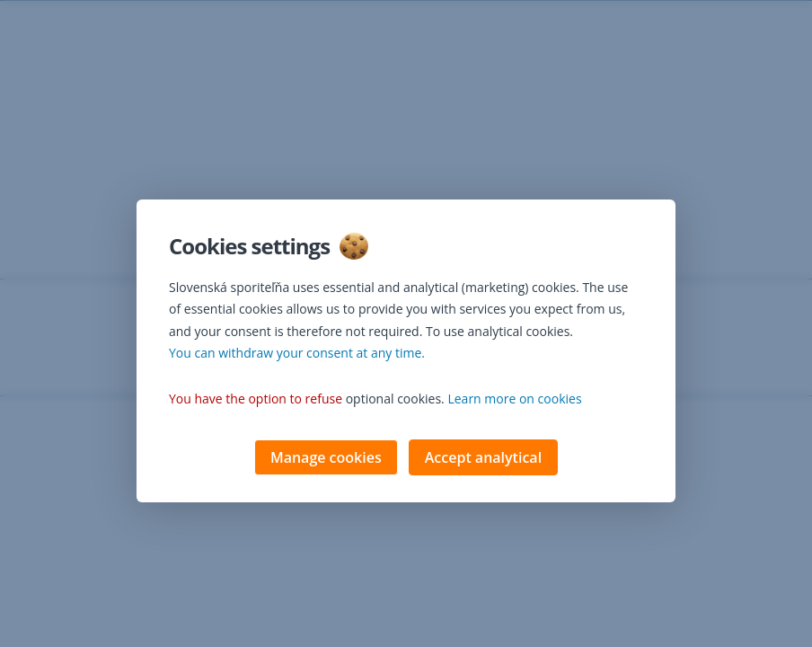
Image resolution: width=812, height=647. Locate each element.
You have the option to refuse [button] (256, 400)
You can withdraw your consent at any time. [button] (297, 355)
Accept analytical (483, 459)
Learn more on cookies (514, 400)
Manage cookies (326, 459)
